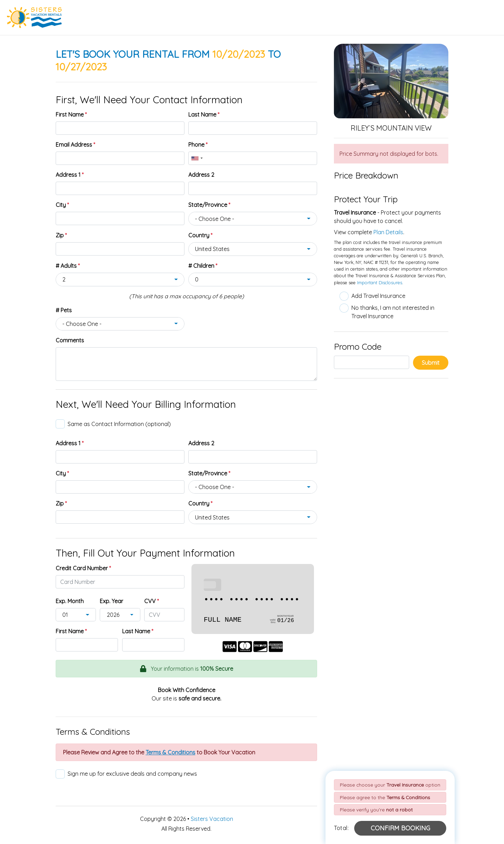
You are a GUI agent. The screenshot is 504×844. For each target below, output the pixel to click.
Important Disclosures (380, 283)
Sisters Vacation (212, 819)
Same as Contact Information (119, 424)
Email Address (75, 145)
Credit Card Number (83, 568)
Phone (198, 145)
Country (200, 235)
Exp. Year (111, 601)
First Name (71, 114)
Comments (70, 340)
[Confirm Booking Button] (400, 828)
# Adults (68, 266)
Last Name (204, 114)
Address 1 (70, 175)
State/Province (209, 205)
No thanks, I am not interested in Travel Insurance (393, 312)
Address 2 (201, 175)
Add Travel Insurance (378, 296)
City (62, 205)
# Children (203, 266)
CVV (152, 601)
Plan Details (388, 232)
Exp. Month (70, 601)
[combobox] (197, 158)
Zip (61, 235)
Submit (431, 363)
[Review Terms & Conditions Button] (170, 752)
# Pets (64, 310)
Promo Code (358, 347)
